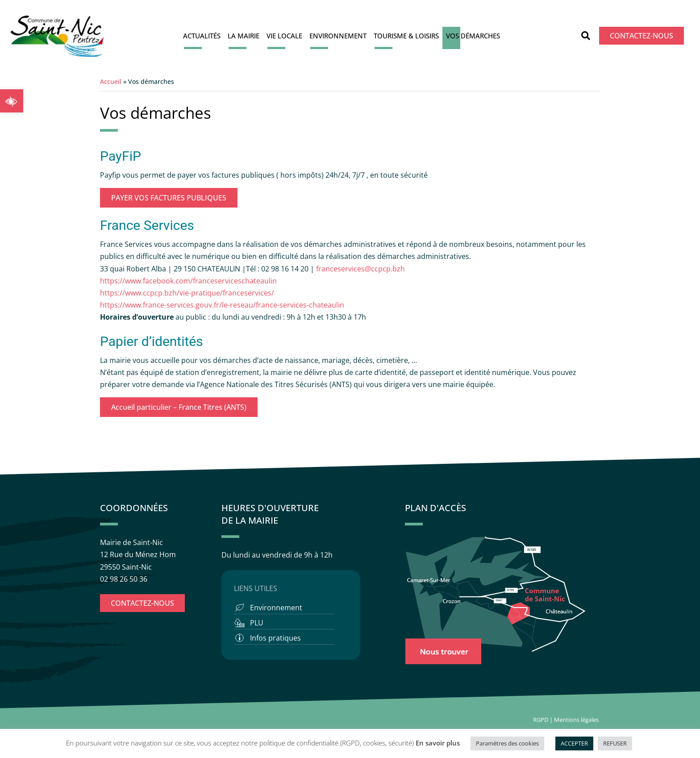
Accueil (111, 81)
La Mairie (244, 36)
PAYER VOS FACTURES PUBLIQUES (169, 198)
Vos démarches (473, 36)
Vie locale (284, 36)
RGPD (541, 720)
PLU (257, 623)
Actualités (202, 36)
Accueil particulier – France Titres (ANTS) (179, 407)
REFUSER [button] (615, 743)
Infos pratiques (275, 638)
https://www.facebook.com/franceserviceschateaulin (188, 281)
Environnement (338, 36)
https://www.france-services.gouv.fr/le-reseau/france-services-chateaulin (222, 305)
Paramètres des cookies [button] (507, 743)
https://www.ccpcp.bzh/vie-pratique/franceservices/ (187, 293)
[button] (12, 101)
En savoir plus (438, 743)
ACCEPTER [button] (574, 743)
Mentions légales (577, 720)
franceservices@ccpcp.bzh (361, 269)
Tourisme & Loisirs (406, 36)
